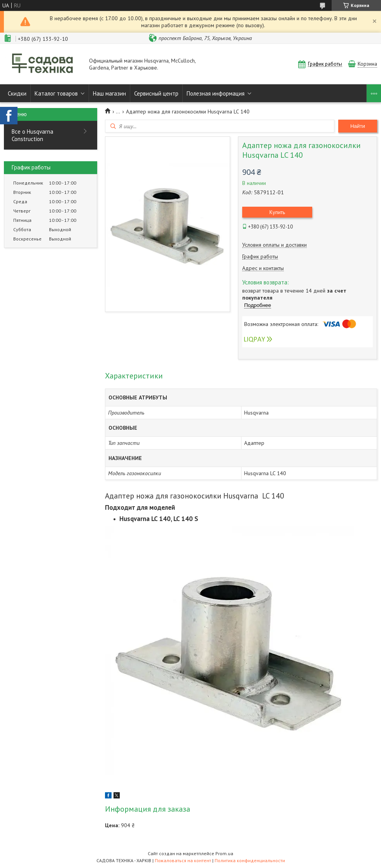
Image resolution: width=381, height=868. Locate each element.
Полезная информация (216, 93)
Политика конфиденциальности (250, 860)
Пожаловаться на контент (183, 860)
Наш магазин (109, 93)
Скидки (17, 93)
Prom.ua (224, 853)
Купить (277, 212)
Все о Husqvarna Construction (32, 135)
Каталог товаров (56, 93)
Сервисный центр (156, 93)
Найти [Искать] (358, 126)
